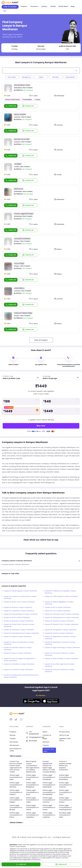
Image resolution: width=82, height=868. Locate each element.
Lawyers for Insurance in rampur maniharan (19, 630)
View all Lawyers (41, 340)
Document (35, 6)
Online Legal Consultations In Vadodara (33, 815)
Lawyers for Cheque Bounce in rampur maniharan (62, 618)
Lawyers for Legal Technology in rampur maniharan (62, 648)
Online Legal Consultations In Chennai (66, 785)
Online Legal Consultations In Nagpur (16, 800)
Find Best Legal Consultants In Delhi (65, 815)
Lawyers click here (49, 750)
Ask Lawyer (14, 742)
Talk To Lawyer (10, 7)
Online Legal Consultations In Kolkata (16, 792)
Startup (45, 6)
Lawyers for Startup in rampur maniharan (18, 607)
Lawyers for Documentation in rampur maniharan (21, 614)
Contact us (47, 735)
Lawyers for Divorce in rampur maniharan (59, 633)
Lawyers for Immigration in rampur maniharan (61, 630)
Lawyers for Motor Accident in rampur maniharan (62, 659)
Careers (46, 745)
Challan (53, 6)
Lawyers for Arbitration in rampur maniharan (19, 664)
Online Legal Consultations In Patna (16, 815)
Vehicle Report (63, 6)
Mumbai (56, 77)
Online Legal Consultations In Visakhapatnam (66, 807)
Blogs (73, 6)
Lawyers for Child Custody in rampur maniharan (61, 596)
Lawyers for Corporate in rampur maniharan (19, 611)
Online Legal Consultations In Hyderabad (49, 785)
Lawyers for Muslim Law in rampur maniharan (19, 602)
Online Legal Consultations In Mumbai (16, 785)
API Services (14, 745)
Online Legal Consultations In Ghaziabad (66, 777)
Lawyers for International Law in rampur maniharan (21, 633)
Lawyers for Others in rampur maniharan (18, 637)
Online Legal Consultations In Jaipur (33, 800)
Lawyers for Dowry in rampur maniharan (18, 653)
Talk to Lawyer (16, 756)
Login (5, 11)
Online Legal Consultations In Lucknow (49, 800)
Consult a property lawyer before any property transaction (65, 766)
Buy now (41, 426)
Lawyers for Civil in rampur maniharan (17, 618)
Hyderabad (70, 77)
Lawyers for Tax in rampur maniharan (58, 611)
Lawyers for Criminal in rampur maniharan (18, 670)
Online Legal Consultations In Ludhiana (49, 815)
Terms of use (64, 735)
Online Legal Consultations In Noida (33, 777)
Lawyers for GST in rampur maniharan (58, 607)
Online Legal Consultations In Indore (33, 807)
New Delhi (12, 77)
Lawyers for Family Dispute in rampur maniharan (20, 591)
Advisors (46, 742)
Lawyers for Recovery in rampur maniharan (19, 621)
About (45, 732)
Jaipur (41, 77)
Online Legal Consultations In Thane (49, 807)
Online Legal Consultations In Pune (33, 792)
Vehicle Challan (17, 823)
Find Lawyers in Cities (16, 750)
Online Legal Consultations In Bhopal (16, 807)
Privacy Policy (64, 732)
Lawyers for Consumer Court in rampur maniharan (62, 614)
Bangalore (26, 77)
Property (24, 6)
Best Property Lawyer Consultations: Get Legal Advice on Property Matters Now (33, 767)
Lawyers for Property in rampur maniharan (59, 621)
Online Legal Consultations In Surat (66, 792)
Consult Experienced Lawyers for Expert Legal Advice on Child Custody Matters (49, 767)
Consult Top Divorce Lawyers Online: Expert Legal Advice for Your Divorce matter (16, 767)
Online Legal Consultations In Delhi (16, 777)
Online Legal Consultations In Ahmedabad (49, 792)
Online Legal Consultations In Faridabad (49, 777)
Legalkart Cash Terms (65, 740)
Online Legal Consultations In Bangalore (33, 785)
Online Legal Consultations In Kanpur (66, 800)
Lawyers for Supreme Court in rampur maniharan (62, 624)
